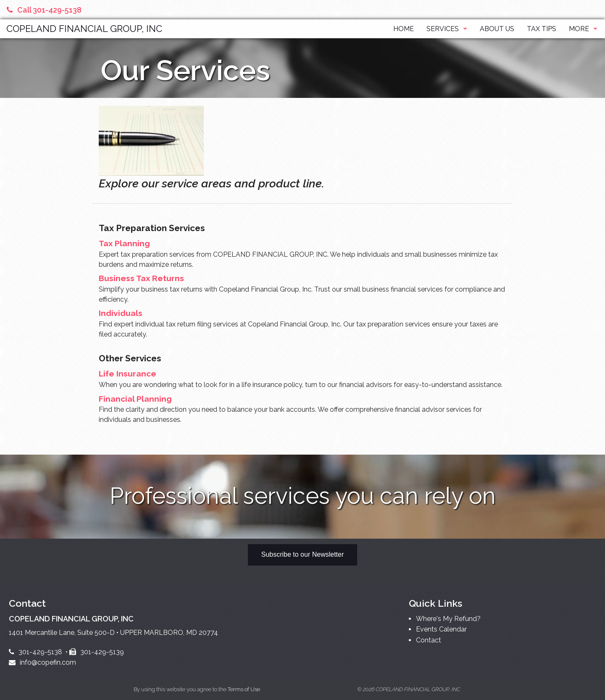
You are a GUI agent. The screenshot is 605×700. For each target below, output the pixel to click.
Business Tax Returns (141, 278)
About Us (497, 29)
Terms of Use (244, 689)
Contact (429, 640)
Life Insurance (128, 374)
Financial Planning (135, 399)
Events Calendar (441, 629)
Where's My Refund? (448, 619)
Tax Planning (124, 243)
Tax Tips (542, 29)
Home (404, 29)
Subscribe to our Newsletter (303, 554)
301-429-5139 (97, 652)
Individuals (121, 313)
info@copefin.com (42, 662)
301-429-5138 (36, 652)
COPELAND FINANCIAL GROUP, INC (84, 29)
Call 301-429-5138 (44, 10)
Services (443, 29)
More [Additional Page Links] (579, 29)
